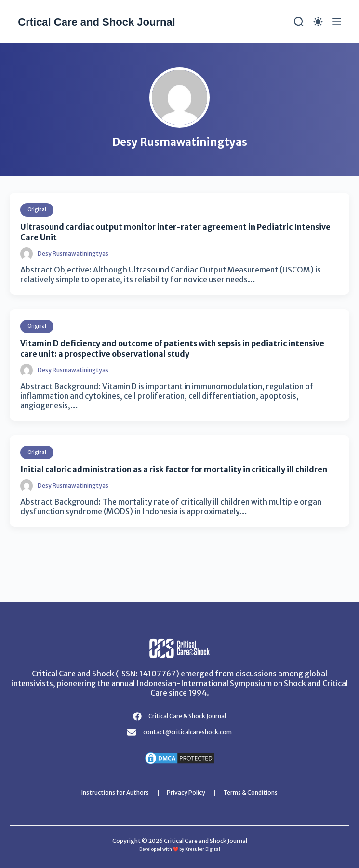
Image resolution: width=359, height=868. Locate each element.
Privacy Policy (186, 793)
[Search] (299, 22)
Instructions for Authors (115, 793)
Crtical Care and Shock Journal (96, 22)
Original (37, 210)
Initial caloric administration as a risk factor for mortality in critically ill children (174, 469)
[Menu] (337, 22)
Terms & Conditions (250, 793)
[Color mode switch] (318, 22)
